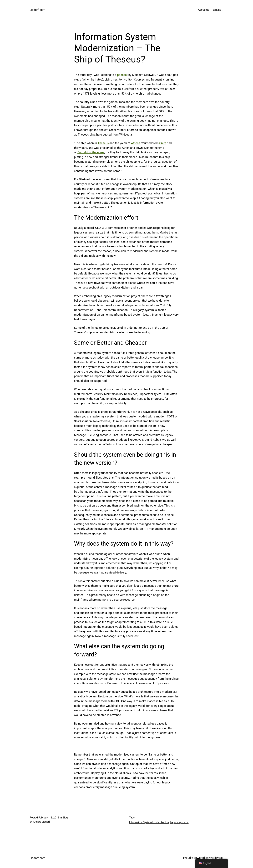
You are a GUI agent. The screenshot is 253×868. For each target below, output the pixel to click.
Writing (217, 10)
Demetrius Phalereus (91, 152)
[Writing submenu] (223, 10)
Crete (163, 143)
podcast (122, 75)
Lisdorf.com (38, 10)
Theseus (103, 143)
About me (204, 10)
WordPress (216, 858)
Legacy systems (179, 822)
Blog (65, 818)
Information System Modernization (149, 822)
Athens (136, 143)
